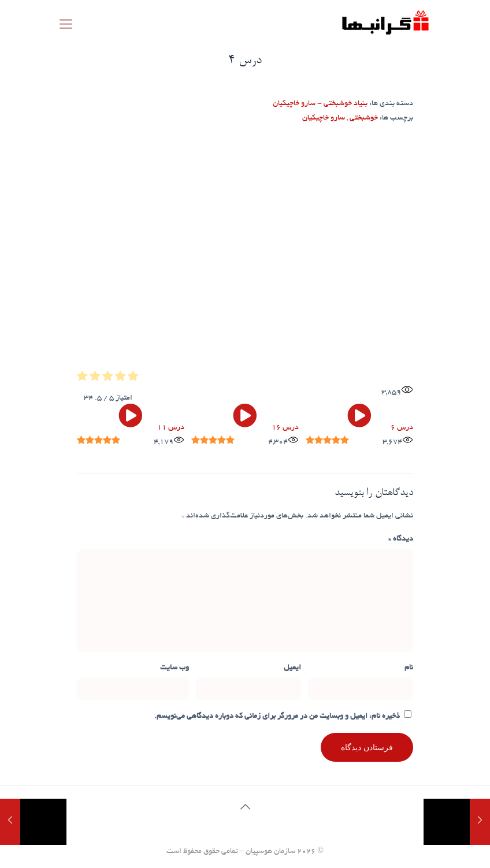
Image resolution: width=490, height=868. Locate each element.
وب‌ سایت (175, 668)
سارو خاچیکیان (324, 118)
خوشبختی (364, 118)
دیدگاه (401, 539)
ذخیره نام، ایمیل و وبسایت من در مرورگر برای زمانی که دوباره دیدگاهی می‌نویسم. (277, 717)
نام (409, 668)
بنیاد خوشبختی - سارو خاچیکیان (320, 104)
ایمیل (292, 668)
